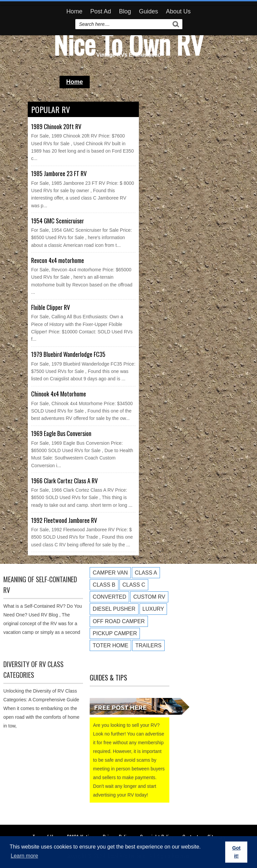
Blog (125, 11)
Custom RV (149, 597)
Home (74, 11)
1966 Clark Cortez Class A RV (64, 481)
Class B (104, 585)
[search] (123, 24)
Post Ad (101, 11)
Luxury (153, 609)
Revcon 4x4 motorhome (58, 260)
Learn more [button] (24, 856)
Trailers (148, 645)
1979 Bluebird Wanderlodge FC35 (68, 354)
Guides (148, 11)
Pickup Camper (115, 633)
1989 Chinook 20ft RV (56, 126)
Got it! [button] (236, 852)
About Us (178, 11)
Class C (134, 585)
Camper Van (110, 573)
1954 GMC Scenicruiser (58, 221)
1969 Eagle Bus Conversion (61, 433)
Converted (109, 597)
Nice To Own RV (128, 44)
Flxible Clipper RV (51, 307)
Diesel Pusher (114, 609)
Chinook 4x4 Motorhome (59, 394)
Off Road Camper (119, 621)
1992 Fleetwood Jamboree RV (64, 520)
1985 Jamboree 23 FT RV (59, 173)
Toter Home (110, 645)
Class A (146, 573)
